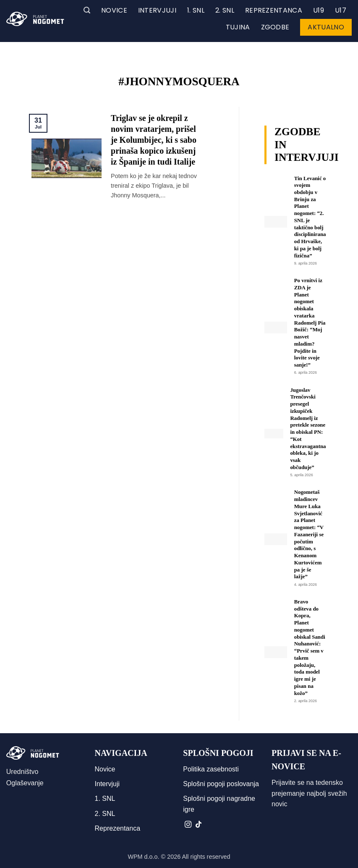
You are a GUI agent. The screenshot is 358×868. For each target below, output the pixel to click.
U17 (341, 10)
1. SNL (196, 10)
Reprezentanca (274, 10)
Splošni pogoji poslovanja (221, 784)
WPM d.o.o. (143, 857)
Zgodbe (275, 27)
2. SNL (225, 10)
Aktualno (326, 27)
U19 (319, 10)
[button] (87, 10)
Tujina (238, 27)
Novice (114, 10)
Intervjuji (157, 10)
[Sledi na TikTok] (199, 825)
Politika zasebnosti (211, 769)
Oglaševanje (25, 783)
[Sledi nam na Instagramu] (188, 825)
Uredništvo (22, 772)
